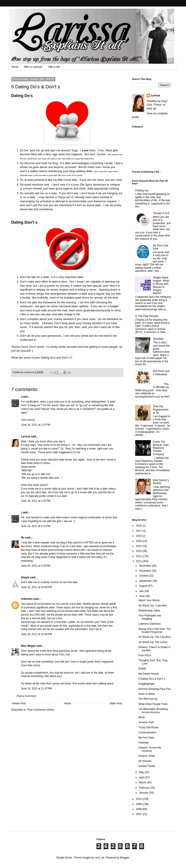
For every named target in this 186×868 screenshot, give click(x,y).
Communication (147, 732)
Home (15, 67)
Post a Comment (26, 696)
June (142, 596)
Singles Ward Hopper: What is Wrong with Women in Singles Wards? (161, 285)
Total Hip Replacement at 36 (161, 410)
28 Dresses (145, 761)
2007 (139, 814)
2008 (139, 809)
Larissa (26, 436)
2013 (139, 551)
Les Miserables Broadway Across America (153, 711)
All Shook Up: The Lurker (153, 642)
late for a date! (40, 277)
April (142, 777)
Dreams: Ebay (147, 756)
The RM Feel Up (148, 699)
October (144, 576)
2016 (139, 536)
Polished (143, 743)
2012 (139, 556)
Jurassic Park (146, 722)
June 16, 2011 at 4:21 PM (36, 526)
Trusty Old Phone (148, 727)
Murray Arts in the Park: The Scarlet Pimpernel (155, 630)
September (146, 581)
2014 (139, 546)
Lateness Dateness (150, 624)
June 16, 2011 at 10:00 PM (36, 587)
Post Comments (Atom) (41, 710)
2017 (139, 531)
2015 (139, 541)
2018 (139, 526)
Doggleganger (147, 684)
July (142, 591)
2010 (139, 799)
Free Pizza (145, 655)
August (144, 586)
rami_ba (100, 858)
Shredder (158, 339)
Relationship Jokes (149, 611)
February (145, 788)
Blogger (125, 858)
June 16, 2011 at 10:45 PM (36, 634)
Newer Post (19, 703)
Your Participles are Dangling (150, 617)
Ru (23, 538)
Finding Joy (142, 191)
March (143, 782)
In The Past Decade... (148, 316)
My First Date (146, 738)
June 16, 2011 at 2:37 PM (36, 425)
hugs (75, 150)
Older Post (116, 703)
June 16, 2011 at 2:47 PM (36, 501)
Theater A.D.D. (161, 213)
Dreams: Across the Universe (150, 749)
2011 (139, 561)
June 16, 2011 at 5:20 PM (36, 566)
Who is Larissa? (33, 67)
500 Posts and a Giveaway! (161, 373)
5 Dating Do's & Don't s (152, 679)
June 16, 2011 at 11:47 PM (36, 689)
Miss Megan (28, 646)
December (145, 566)
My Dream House (148, 674)
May (142, 772)
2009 (139, 804)
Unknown (27, 599)
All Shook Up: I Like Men (153, 606)
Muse (142, 717)
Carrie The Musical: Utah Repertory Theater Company (161, 448)
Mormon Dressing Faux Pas (155, 689)
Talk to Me (54, 67)
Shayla (25, 577)
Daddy (142, 669)
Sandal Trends (147, 766)
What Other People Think (153, 704)
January (144, 793)
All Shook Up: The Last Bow (155, 637)
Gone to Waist (147, 694)
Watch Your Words (149, 600)
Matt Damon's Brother (161, 482)
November (145, 571)
